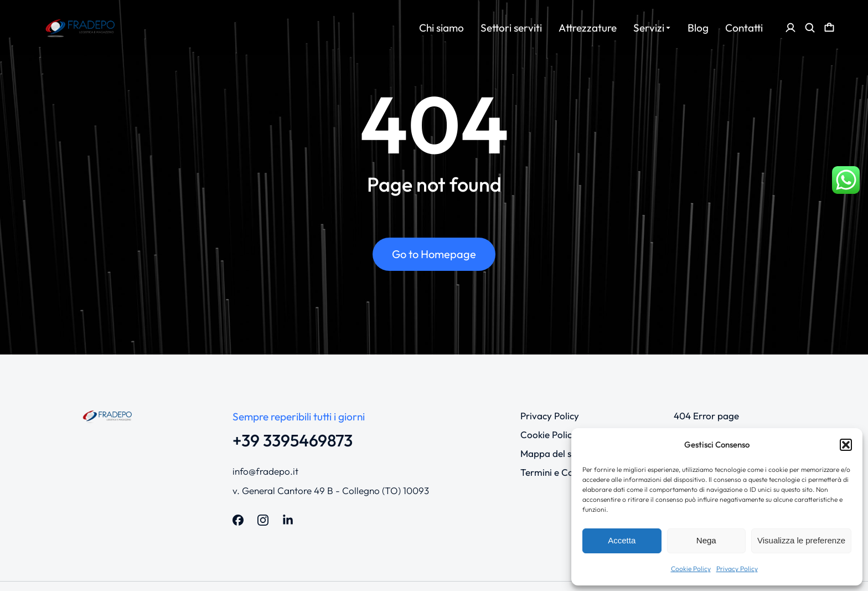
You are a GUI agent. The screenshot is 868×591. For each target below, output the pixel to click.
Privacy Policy (737, 569)
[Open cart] (829, 28)
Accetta (622, 540)
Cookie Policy (691, 569)
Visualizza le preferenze (801, 540)
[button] (846, 445)
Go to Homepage (434, 254)
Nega (706, 540)
